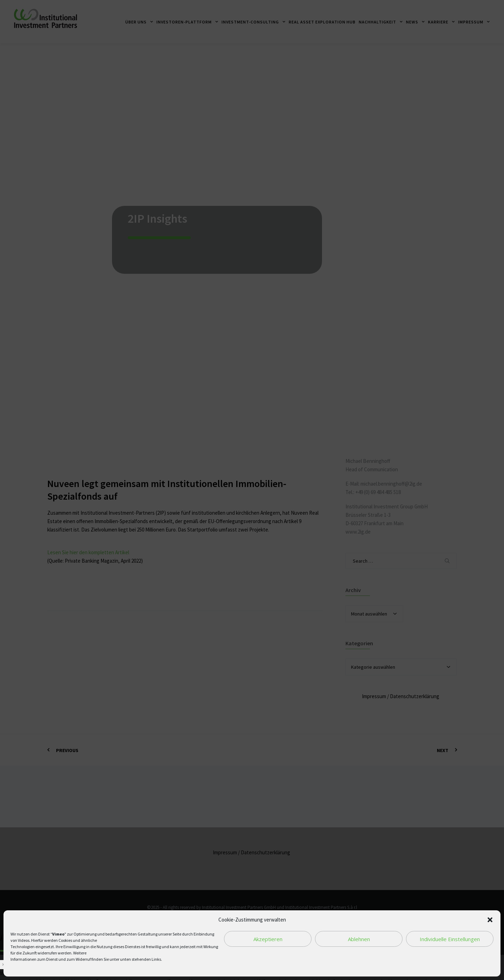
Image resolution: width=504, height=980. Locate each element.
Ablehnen (359, 939)
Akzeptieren (268, 939)
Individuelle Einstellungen (450, 939)
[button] (490, 920)
